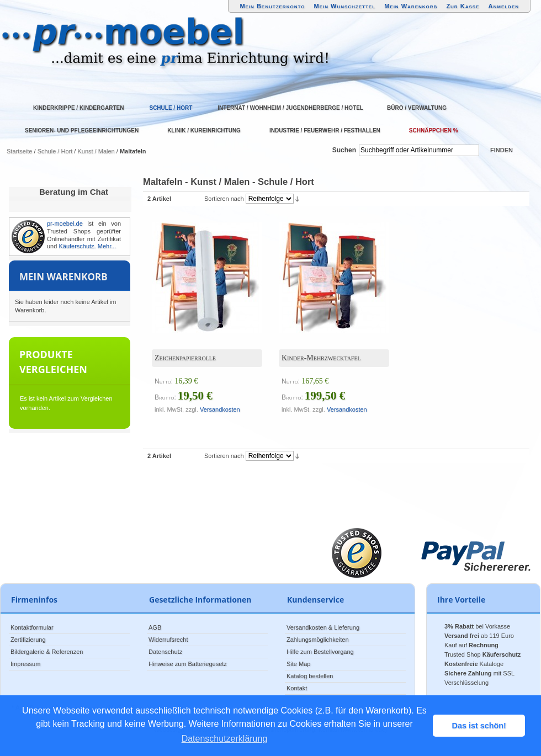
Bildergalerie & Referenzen (47, 652)
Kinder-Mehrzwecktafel (321, 358)
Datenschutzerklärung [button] (225, 739)
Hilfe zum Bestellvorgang (320, 652)
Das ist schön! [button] (479, 726)
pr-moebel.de (65, 223)
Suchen (344, 150)
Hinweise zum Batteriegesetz (188, 664)
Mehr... (107, 246)
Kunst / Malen (96, 151)
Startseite (19, 151)
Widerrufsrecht (168, 640)
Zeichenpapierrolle (185, 358)
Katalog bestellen (310, 676)
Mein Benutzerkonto (272, 6)
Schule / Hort (55, 151)
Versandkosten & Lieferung (323, 627)
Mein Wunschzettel (344, 6)
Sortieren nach (224, 199)
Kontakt (297, 688)
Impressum (25, 664)
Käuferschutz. (77, 246)
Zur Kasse (463, 6)
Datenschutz (165, 652)
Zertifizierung (28, 640)
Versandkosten (220, 409)
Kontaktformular (32, 627)
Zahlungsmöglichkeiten (318, 640)
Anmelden (504, 6)
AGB (155, 627)
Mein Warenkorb (411, 6)
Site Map (298, 664)
